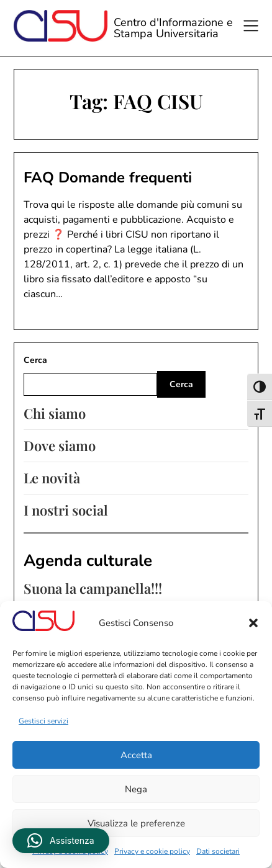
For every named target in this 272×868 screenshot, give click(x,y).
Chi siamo (55, 413)
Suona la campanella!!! (93, 588)
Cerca (35, 360)
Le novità (52, 478)
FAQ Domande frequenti (108, 177)
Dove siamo (60, 445)
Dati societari (218, 851)
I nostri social (66, 510)
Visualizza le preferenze (136, 823)
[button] (253, 623)
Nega (136, 789)
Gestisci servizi (43, 721)
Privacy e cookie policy (152, 851)
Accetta (136, 755)
